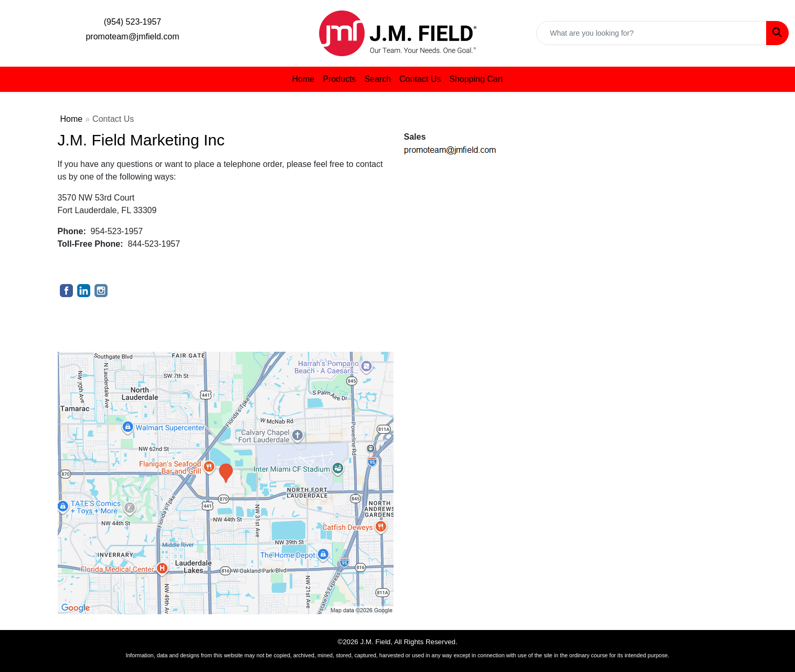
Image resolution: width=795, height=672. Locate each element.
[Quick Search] (651, 33)
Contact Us (420, 79)
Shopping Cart (476, 79)
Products (339, 79)
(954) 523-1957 (132, 22)
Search (378, 79)
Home (304, 79)
